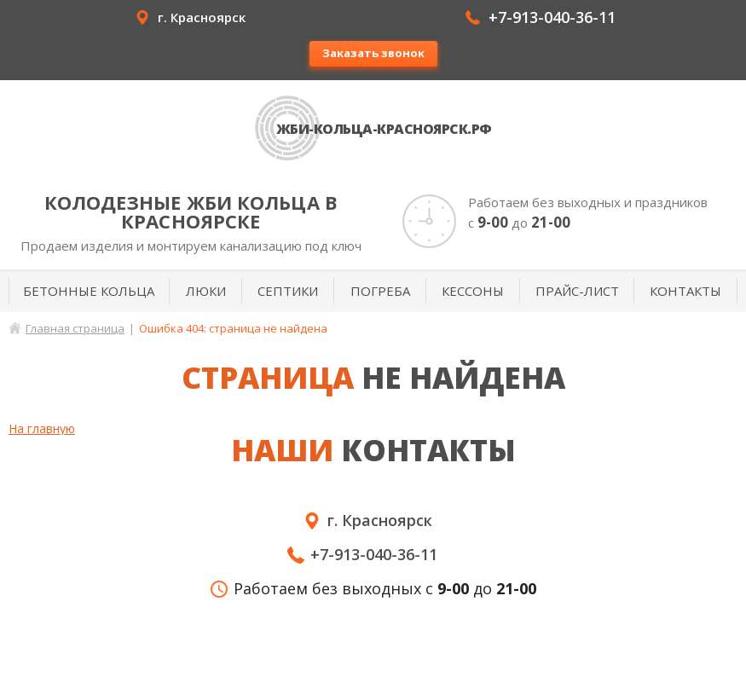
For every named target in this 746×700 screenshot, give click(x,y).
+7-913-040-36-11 (552, 17)
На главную (42, 428)
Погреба (380, 291)
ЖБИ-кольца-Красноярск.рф (384, 129)
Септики (288, 291)
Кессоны (473, 291)
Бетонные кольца (89, 291)
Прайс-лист (577, 291)
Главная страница (75, 328)
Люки (206, 291)
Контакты (685, 291)
